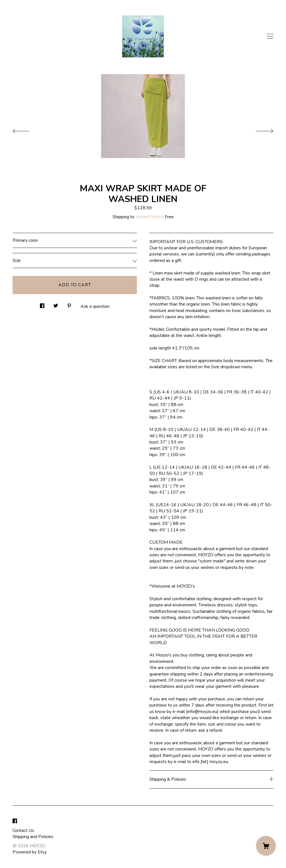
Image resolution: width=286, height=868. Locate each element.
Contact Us (23, 831)
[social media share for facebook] (42, 304)
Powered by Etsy (30, 852)
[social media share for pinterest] (69, 304)
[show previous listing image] (27, 130)
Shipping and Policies (33, 837)
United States (149, 217)
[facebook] (15, 821)
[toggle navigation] (270, 36)
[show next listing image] (259, 130)
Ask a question (95, 306)
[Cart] (266, 846)
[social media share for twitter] (56, 304)
